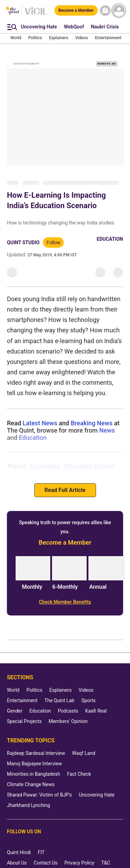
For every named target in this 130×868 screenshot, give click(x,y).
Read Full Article (65, 490)
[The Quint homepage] (13, 11)
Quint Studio (23, 242)
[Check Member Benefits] (65, 602)
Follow (53, 242)
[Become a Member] (76, 10)
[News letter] (105, 11)
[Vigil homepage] (36, 14)
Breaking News (92, 423)
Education (110, 239)
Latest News (40, 423)
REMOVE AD (107, 64)
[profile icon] (119, 11)
